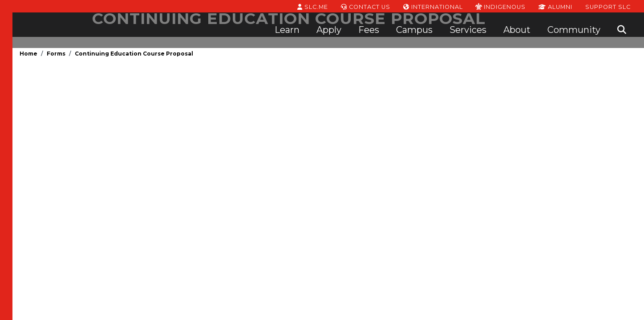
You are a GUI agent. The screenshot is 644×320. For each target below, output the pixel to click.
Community (574, 30)
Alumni (555, 6)
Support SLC (608, 6)
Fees (369, 30)
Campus (414, 30)
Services (468, 30)
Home (28, 54)
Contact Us (366, 6)
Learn (287, 30)
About (517, 30)
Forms (56, 54)
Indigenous (500, 6)
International (433, 6)
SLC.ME (313, 6)
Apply (329, 30)
